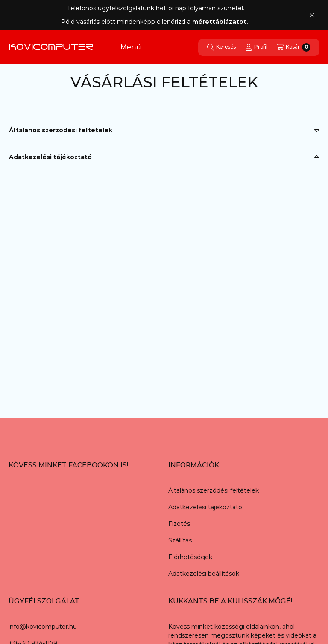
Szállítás (180, 540)
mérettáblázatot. (221, 22)
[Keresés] (221, 47)
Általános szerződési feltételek (61, 130)
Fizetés (179, 524)
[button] (126, 47)
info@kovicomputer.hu (43, 627)
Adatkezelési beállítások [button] (204, 574)
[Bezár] (312, 15)
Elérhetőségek (190, 557)
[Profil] (256, 47)
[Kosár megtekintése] (294, 47)
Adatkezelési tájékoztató (50, 157)
